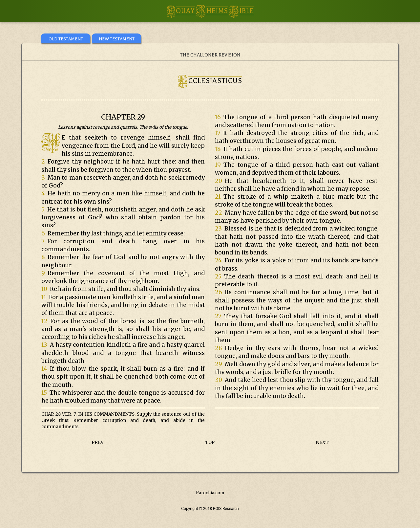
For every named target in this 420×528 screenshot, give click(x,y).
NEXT (322, 442)
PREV (98, 442)
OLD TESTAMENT (66, 39)
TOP (210, 442)
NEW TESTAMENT (117, 39)
